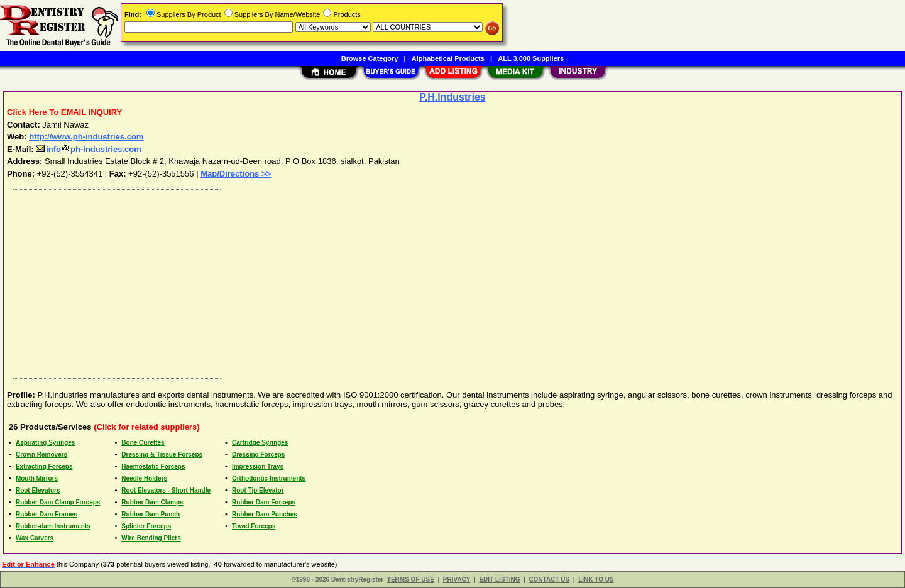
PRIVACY (457, 580)
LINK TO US (596, 580)
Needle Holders (144, 478)
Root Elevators (38, 490)
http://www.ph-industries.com (86, 137)
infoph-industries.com (89, 149)
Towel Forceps (254, 526)
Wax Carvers (35, 538)
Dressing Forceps (258, 455)
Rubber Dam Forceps (264, 502)
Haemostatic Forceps (153, 466)
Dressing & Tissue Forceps (162, 455)
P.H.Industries (452, 97)
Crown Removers (41, 455)
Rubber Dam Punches (265, 514)
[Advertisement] (385, 281)
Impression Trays (258, 466)
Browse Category (370, 58)
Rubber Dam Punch (151, 514)
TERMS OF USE (411, 580)
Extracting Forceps (44, 466)
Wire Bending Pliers (151, 538)
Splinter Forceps (146, 526)
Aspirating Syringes (45, 443)
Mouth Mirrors (37, 478)
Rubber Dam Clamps (152, 502)
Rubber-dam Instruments (53, 526)
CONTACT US (549, 580)
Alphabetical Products (448, 58)
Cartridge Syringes (260, 443)
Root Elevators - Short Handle (166, 490)
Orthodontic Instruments (269, 478)
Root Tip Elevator (258, 490)
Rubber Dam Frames (47, 514)
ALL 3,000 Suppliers (531, 58)
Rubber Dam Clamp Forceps (58, 502)
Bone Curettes (143, 443)
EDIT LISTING (499, 580)
